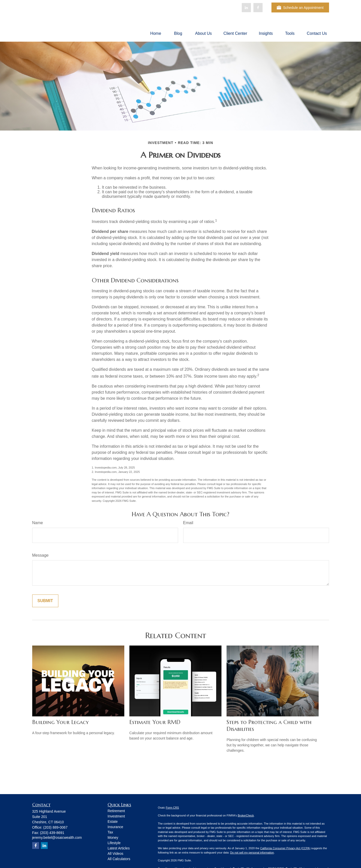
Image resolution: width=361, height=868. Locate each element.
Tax (110, 832)
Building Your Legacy (61, 722)
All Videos (115, 854)
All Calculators (119, 859)
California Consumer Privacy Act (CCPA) (285, 848)
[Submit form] (45, 601)
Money (113, 838)
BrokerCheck (246, 815)
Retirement (116, 811)
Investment (116, 816)
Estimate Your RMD (155, 722)
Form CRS (173, 808)
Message (40, 555)
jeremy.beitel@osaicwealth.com (57, 838)
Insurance (115, 827)
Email (188, 523)
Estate (113, 822)
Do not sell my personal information (252, 853)
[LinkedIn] (246, 8)
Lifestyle (114, 843)
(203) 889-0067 (56, 827)
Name (38, 523)
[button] (156, 33)
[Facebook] (258, 8)
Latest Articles (119, 848)
